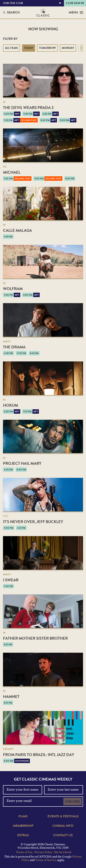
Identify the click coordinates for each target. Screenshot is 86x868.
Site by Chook (63, 852)
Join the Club (13, 3)
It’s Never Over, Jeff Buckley (33, 522)
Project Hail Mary (22, 463)
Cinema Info (63, 826)
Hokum (11, 405)
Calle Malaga (17, 230)
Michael (12, 172)
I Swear (11, 580)
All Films (12, 48)
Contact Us (63, 835)
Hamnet (11, 697)
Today (29, 48)
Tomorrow (47, 48)
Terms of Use (24, 852)
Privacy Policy (43, 852)
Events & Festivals (63, 816)
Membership (23, 826)
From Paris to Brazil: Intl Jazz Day (39, 755)
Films (23, 816)
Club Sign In (75, 3)
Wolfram (13, 289)
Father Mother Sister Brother (35, 638)
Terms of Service (46, 860)
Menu (76, 12)
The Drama (14, 347)
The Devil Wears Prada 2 (28, 108)
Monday (68, 48)
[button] (81, 48)
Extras (23, 835)
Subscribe (72, 802)
